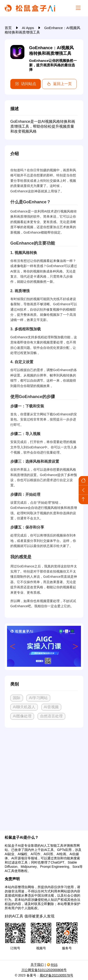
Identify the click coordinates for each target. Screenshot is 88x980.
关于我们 (37, 965)
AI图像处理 (22, 716)
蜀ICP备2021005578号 (56, 975)
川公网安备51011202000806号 (44, 970)
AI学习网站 (38, 698)
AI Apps (28, 28)
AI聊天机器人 (24, 707)
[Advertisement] (44, 777)
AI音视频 (51, 707)
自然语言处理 (51, 716)
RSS (52, 965)
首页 (9, 28)
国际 (17, 698)
